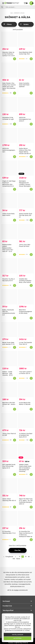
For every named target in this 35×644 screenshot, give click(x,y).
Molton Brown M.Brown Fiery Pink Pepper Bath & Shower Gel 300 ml (25, 151)
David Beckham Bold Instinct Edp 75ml (26, 53)
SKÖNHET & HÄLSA (19, 13)
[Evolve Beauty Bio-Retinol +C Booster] (26, 390)
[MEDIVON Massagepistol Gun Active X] (26, 104)
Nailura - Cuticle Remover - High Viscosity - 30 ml (7, 373)
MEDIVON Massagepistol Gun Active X (25, 119)
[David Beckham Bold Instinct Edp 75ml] (26, 39)
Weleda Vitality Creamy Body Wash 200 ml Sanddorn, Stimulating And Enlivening (25, 468)
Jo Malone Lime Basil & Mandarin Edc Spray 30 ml (26, 435)
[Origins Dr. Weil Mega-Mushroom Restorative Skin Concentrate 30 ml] (9, 168)
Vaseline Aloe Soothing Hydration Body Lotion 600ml (25, 281)
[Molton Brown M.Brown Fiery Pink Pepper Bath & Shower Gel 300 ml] (26, 135)
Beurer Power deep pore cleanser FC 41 (8, 343)
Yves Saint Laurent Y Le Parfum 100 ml (25, 373)
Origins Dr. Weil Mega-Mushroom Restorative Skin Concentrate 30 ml (9, 184)
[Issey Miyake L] (9, 70)
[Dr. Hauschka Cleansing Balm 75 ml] (9, 518)
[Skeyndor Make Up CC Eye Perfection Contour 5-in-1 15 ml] (9, 39)
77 (20, 557)
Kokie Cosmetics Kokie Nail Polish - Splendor (25, 85)
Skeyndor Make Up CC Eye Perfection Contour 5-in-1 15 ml (8, 54)
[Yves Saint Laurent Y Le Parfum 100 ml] (26, 359)
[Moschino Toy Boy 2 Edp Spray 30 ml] (9, 266)
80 (29, 557)
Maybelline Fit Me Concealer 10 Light (8, 118)
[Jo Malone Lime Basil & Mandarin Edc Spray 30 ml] (26, 421)
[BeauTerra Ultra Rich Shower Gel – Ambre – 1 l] (9, 390)
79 (26, 557)
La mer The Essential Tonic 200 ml (25, 343)
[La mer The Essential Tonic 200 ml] (26, 329)
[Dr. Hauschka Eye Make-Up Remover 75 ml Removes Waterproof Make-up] (26, 518)
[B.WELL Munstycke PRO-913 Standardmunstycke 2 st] (9, 297)
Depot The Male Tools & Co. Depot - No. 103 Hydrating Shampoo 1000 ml (26, 501)
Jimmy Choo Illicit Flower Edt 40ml (25, 245)
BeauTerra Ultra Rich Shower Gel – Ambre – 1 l (9, 404)
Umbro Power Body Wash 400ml (8, 214)
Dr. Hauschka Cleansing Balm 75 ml (9, 532)
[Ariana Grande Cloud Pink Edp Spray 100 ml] (26, 201)
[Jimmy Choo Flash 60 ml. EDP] (9, 421)
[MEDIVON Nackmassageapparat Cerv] (9, 135)
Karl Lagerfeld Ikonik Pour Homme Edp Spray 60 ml (9, 466)
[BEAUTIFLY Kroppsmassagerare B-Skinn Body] (26, 297)
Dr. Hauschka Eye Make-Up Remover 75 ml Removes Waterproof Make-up (26, 534)
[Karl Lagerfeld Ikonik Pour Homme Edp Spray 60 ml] (9, 451)
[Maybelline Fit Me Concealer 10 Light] (9, 104)
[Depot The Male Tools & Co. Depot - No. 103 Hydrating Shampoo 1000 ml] (26, 486)
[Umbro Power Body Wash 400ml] (9, 201)
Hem (12, 13)
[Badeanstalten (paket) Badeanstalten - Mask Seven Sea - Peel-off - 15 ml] (9, 232)
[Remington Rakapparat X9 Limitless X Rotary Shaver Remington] (26, 168)
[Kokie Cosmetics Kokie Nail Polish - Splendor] (26, 70)
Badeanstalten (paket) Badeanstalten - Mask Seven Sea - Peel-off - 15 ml (8, 248)
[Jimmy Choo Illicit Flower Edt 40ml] (26, 232)
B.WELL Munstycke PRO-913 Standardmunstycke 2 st (9, 312)
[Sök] (17, 7)
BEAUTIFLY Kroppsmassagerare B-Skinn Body (25, 312)
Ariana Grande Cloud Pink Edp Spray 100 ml (26, 215)
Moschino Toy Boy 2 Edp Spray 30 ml (9, 280)
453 (14, 559)
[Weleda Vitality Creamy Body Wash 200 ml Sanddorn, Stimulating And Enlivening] (26, 451)
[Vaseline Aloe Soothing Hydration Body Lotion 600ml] (26, 266)
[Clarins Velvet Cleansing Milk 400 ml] (9, 486)
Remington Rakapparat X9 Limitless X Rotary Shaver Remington (25, 184)
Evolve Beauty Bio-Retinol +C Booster (25, 403)
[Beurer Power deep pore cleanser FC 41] (9, 329)
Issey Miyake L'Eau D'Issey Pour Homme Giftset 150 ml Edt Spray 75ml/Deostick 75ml (9, 87)
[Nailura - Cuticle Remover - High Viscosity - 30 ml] (9, 359)
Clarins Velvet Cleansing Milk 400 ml (9, 500)
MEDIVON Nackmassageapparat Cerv (9, 150)
